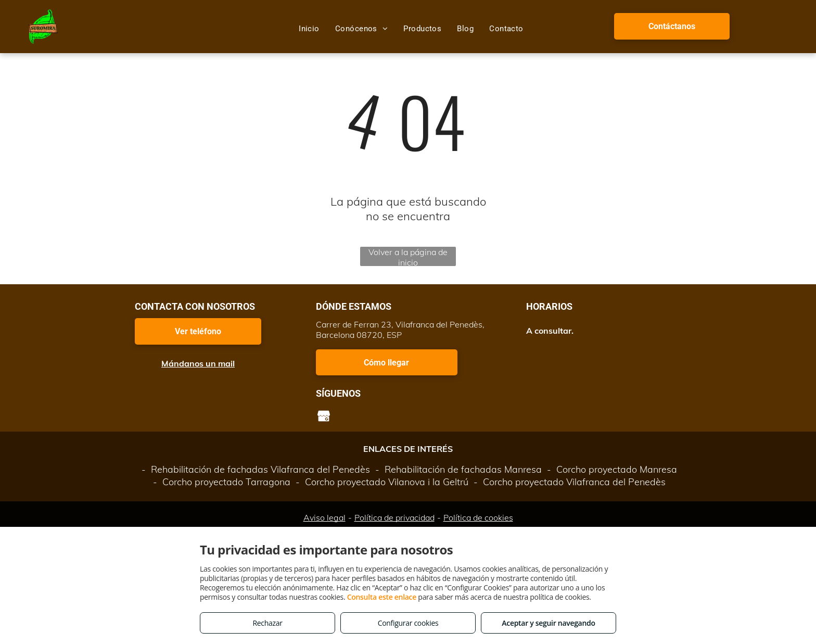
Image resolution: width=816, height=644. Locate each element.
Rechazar (267, 623)
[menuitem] (309, 29)
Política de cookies (478, 517)
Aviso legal (324, 517)
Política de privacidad (394, 517)
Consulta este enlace (382, 597)
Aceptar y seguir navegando (548, 623)
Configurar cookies (408, 623)
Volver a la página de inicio (408, 256)
